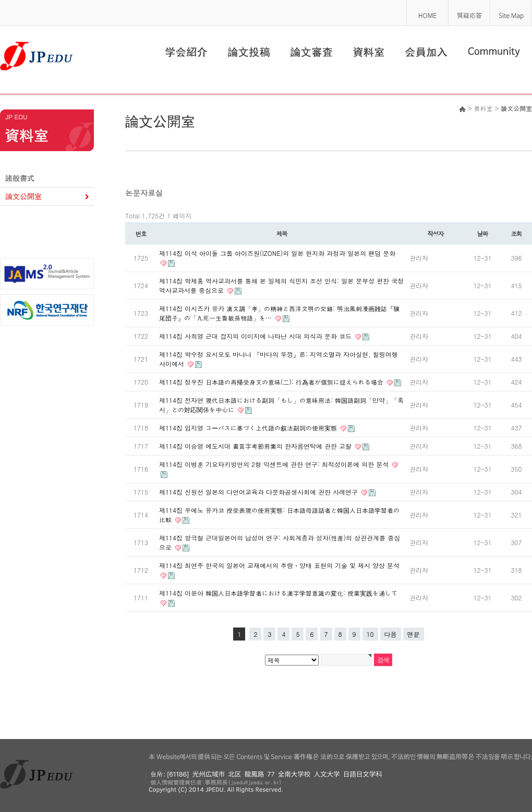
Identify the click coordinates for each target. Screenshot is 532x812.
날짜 (483, 233)
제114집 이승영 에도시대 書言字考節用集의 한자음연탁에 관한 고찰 (256, 446)
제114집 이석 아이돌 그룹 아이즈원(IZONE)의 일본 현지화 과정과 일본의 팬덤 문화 (277, 253)
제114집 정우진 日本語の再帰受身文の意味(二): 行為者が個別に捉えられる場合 (272, 382)
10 (370, 634)
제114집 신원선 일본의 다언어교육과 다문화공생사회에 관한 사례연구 (259, 492)
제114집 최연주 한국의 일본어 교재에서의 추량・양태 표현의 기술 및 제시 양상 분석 (279, 565)
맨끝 (414, 634)
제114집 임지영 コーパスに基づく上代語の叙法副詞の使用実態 (249, 428)
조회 (517, 233)
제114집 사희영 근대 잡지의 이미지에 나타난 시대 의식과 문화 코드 (256, 336)
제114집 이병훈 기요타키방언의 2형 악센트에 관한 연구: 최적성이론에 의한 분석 (275, 464)
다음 (391, 634)
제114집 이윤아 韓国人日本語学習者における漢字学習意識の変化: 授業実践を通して (278, 593)
